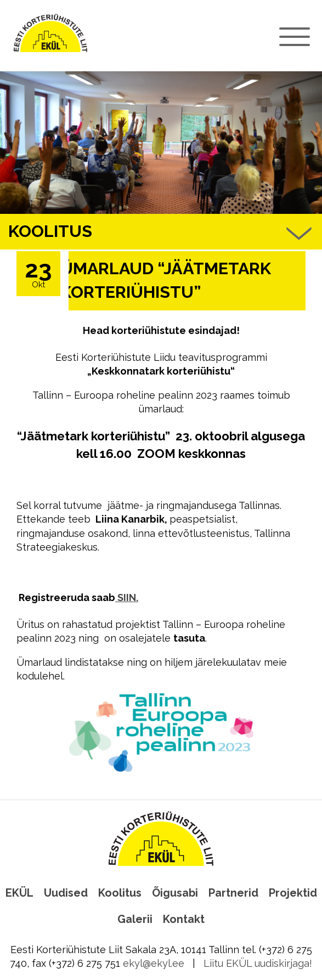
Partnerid (233, 893)
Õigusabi (175, 893)
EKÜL (19, 893)
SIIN (126, 597)
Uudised (66, 893)
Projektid (293, 893)
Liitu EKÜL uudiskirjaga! (258, 963)
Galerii (135, 919)
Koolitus (120, 893)
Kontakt (184, 919)
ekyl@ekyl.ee (154, 963)
